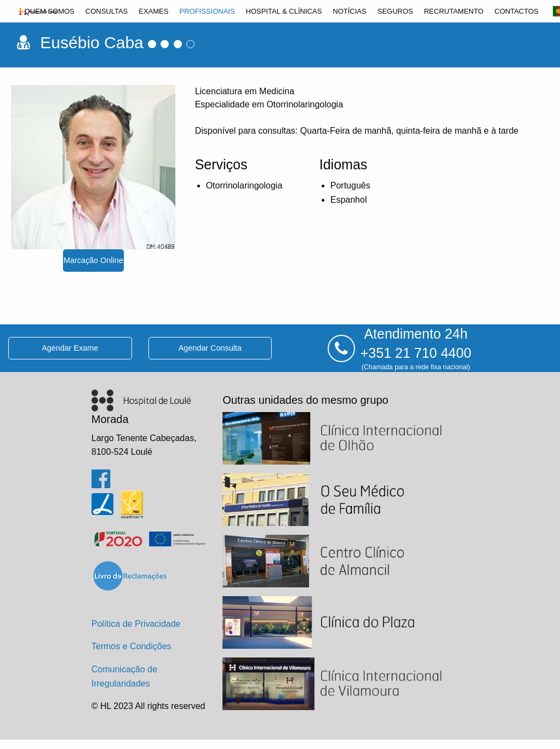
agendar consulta (210, 348)
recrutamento (454, 11)
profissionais (207, 11)
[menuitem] (50, 11)
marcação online (93, 260)
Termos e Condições (132, 646)
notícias (349, 11)
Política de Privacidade (136, 624)
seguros (395, 11)
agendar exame (70, 348)
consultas (107, 11)
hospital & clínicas (284, 11)
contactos (516, 11)
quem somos (50, 11)
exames (153, 11)
